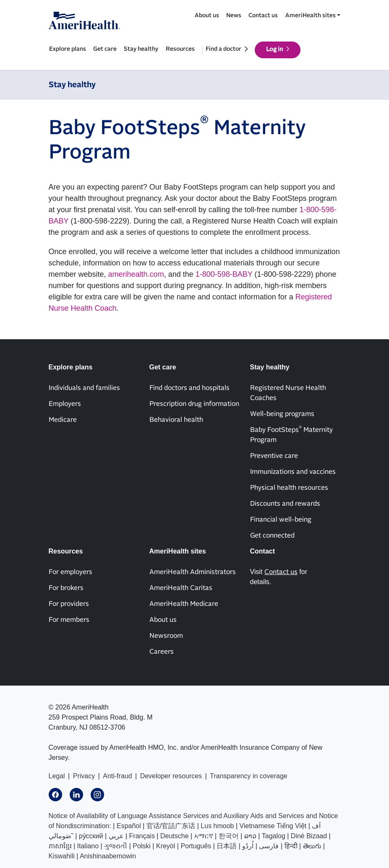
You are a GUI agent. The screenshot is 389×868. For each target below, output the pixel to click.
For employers (70, 572)
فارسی (269, 846)
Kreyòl (166, 846)
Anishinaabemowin (108, 856)
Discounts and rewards (285, 504)
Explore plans (68, 49)
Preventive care (274, 456)
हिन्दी (291, 846)
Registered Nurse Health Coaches (288, 393)
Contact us (263, 16)
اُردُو (248, 846)
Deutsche (175, 836)
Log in (275, 49)
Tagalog (274, 836)
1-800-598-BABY (224, 274)
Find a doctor (223, 49)
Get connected (272, 535)
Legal (57, 776)
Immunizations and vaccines (293, 472)
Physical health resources (289, 488)
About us (207, 16)
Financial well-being (281, 520)
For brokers (66, 588)
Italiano (88, 846)
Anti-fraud (117, 776)
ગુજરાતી (116, 846)
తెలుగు (312, 846)
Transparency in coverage (248, 776)
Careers (162, 652)
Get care (105, 49)
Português (196, 846)
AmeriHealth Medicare (184, 604)
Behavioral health (176, 420)
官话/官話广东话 (171, 826)
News (234, 16)
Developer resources (171, 776)
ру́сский (91, 836)
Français (142, 836)
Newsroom (166, 636)
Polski (142, 846)
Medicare (63, 420)
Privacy (84, 776)
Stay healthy (141, 49)
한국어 (229, 836)
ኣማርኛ (204, 836)
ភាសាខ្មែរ (60, 846)
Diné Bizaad (309, 836)
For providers (69, 604)
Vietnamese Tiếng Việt (273, 826)
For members (69, 620)
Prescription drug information (194, 404)
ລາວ (250, 836)
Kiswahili (62, 856)
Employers (65, 404)
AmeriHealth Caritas (181, 588)
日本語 (227, 846)
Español (129, 826)
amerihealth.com (136, 274)
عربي (116, 836)
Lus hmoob (217, 826)
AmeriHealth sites (311, 16)
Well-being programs (282, 414)
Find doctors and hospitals (189, 388)
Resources (180, 49)
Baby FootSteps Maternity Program (291, 434)
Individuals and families (84, 388)
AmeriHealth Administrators (193, 572)
